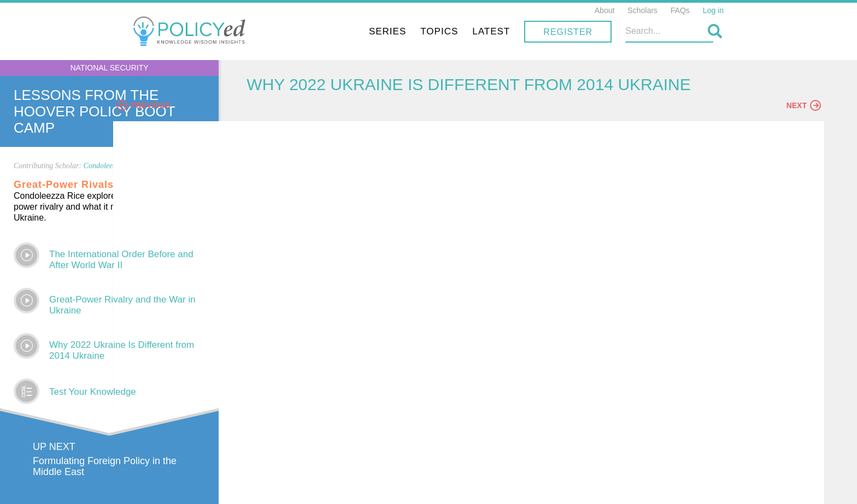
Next (804, 113)
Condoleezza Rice (111, 166)
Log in (713, 10)
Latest (574, 31)
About (605, 10)
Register (650, 32)
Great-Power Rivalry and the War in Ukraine (122, 305)
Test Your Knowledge (93, 392)
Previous (281, 113)
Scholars (642, 10)
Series (470, 31)
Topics (522, 31)
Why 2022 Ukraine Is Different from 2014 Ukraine (122, 350)
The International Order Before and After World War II (121, 260)
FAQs (680, 10)
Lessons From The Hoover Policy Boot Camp (94, 111)
